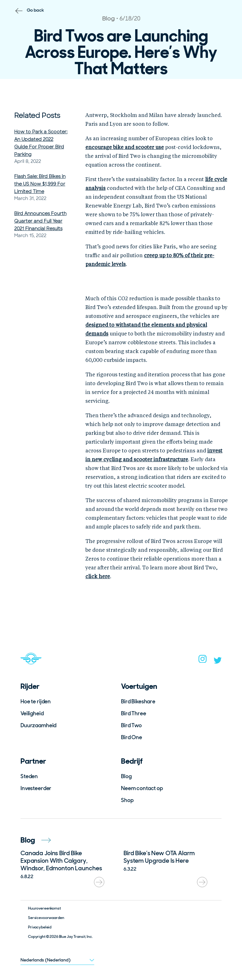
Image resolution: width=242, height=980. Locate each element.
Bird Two (131, 725)
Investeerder (36, 788)
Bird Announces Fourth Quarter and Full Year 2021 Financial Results (40, 221)
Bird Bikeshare (138, 701)
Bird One (132, 737)
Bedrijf (132, 761)
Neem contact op (142, 788)
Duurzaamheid (38, 725)
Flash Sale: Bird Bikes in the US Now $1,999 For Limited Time (40, 184)
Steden (29, 776)
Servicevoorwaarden (46, 918)
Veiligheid (32, 713)
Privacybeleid (40, 927)
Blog (126, 776)
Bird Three (134, 713)
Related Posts (37, 116)
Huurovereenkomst (44, 908)
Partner (33, 761)
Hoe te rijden (36, 701)
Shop (127, 800)
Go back (35, 10)
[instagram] (203, 661)
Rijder (30, 686)
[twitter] (218, 662)
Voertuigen (139, 686)
